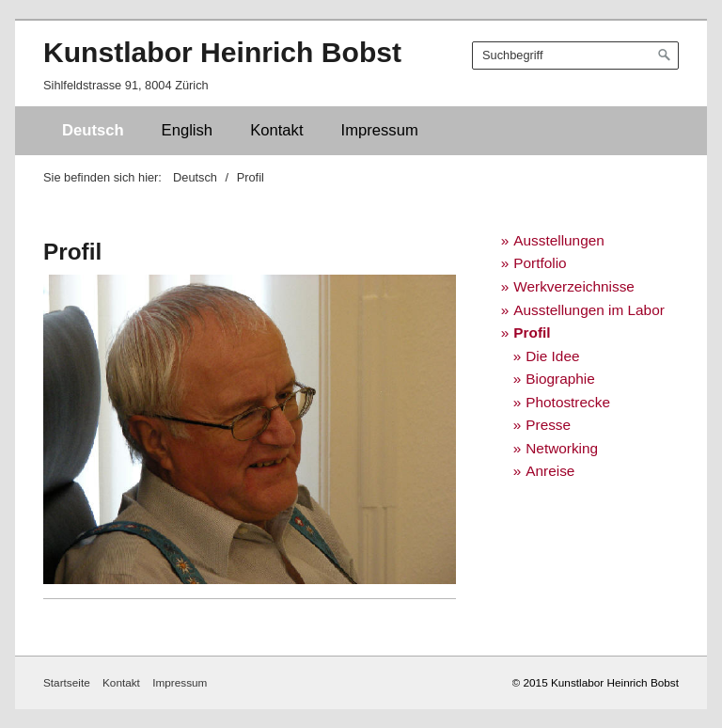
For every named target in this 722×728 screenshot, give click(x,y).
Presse (548, 425)
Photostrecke (568, 402)
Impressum (380, 130)
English (188, 130)
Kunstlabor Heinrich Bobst (222, 52)
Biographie (560, 379)
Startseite (67, 682)
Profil (532, 332)
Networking (562, 448)
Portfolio (540, 263)
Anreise (550, 471)
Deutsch (93, 130)
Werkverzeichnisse (574, 286)
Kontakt (276, 130)
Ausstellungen (559, 240)
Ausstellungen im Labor (589, 310)
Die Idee (552, 356)
